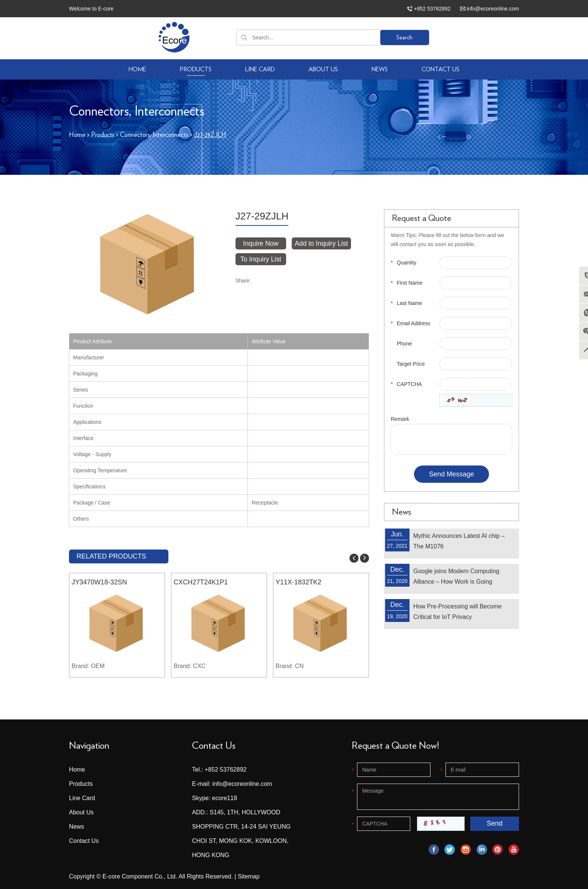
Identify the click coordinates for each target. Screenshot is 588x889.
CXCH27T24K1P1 (201, 582)
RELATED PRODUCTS (112, 556)
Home (137, 69)
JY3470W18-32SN (100, 582)
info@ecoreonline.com (493, 9)
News (380, 69)
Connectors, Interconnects (154, 135)
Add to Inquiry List (322, 243)
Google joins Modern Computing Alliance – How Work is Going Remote (456, 581)
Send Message (451, 474)
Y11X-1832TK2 (299, 582)
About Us (323, 69)
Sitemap (249, 876)
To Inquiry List (261, 259)
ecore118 (224, 798)
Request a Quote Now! (395, 745)
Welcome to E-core (91, 9)
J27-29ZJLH (211, 135)
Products (196, 69)
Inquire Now (261, 243)
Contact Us (440, 69)
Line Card (260, 69)
